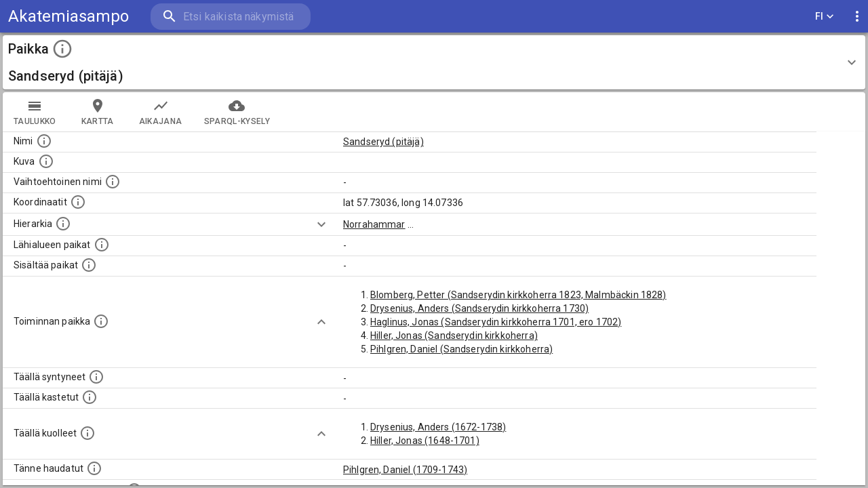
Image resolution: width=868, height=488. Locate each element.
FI (825, 17)
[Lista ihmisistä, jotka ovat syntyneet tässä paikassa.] (96, 377)
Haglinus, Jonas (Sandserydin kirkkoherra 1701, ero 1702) (496, 322)
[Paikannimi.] (44, 141)
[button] (434, 62)
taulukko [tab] (35, 112)
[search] (231, 17)
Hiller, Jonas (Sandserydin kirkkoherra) (454, 335)
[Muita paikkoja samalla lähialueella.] (102, 245)
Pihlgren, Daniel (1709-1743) (405, 470)
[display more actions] (857, 17)
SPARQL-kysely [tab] (237, 112)
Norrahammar (374, 224)
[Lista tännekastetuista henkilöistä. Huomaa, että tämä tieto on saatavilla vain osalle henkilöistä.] (94, 468)
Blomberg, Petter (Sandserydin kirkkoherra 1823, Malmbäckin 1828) (518, 295)
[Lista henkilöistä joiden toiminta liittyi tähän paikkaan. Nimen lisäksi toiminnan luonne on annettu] (101, 321)
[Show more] (321, 224)
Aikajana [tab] (161, 112)
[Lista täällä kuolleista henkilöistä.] (87, 433)
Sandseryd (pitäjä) (383, 142)
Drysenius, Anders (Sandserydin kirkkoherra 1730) (479, 308)
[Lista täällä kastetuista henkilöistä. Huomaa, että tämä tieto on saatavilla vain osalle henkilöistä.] (90, 397)
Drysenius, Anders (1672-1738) (438, 427)
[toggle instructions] (62, 49)
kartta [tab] (98, 112)
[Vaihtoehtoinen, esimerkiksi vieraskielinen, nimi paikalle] (113, 182)
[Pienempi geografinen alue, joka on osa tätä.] (89, 265)
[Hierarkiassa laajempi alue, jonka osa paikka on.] (63, 224)
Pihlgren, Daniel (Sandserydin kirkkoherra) (461, 349)
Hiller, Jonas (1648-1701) (425, 441)
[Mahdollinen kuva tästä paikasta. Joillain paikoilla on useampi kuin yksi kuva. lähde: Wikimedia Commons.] (46, 161)
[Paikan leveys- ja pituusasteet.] (78, 202)
